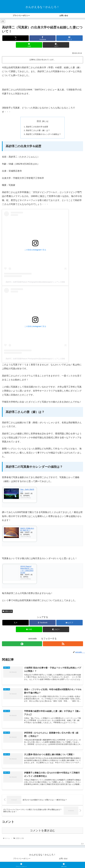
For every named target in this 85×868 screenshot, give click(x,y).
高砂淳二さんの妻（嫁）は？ (38, 131)
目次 (39, 121)
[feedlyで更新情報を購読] (22, 644)
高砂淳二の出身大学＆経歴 (37, 127)
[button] (56, 45)
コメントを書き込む (43, 832)
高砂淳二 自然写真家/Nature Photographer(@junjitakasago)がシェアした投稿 (35, 283)
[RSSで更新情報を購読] (63, 644)
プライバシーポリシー (22, 860)
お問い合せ (63, 860)
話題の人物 (7, 612)
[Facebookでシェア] (43, 38)
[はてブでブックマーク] (69, 38)
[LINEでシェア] (29, 45)
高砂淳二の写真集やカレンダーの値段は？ (43, 135)
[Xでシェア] (16, 38)
